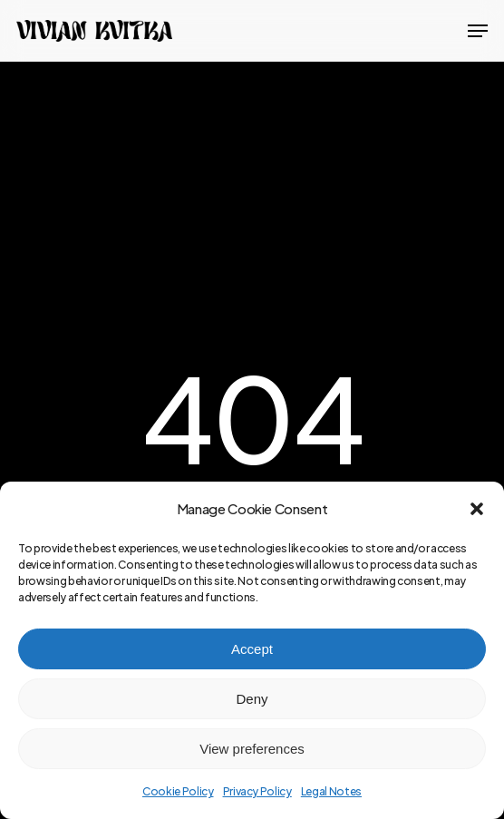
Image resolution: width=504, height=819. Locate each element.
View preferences (252, 749)
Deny (252, 699)
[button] (477, 509)
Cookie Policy (178, 791)
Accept (252, 649)
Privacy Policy (257, 791)
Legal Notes (331, 791)
